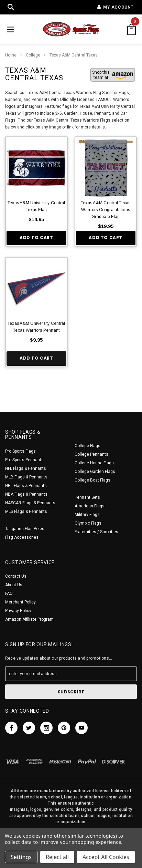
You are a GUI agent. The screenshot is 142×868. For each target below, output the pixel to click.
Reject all (57, 857)
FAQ (9, 593)
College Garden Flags (95, 472)
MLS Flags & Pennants (26, 511)
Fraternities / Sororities (96, 532)
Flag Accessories (22, 537)
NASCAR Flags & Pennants (30, 503)
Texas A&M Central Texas (74, 55)
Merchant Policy (20, 602)
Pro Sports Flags (20, 451)
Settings (21, 857)
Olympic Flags (88, 523)
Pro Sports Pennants (24, 460)
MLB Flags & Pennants (26, 477)
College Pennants (91, 454)
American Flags (90, 506)
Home (11, 55)
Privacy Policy (18, 611)
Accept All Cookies (106, 857)
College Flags (88, 446)
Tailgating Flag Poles (25, 529)
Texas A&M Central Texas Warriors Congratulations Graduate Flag (106, 210)
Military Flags (87, 515)
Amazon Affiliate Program (29, 619)
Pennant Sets (87, 497)
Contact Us (16, 576)
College (33, 55)
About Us (14, 585)
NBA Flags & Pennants (26, 494)
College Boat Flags (92, 480)
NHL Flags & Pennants (26, 486)
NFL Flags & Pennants (26, 468)
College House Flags (94, 463)
